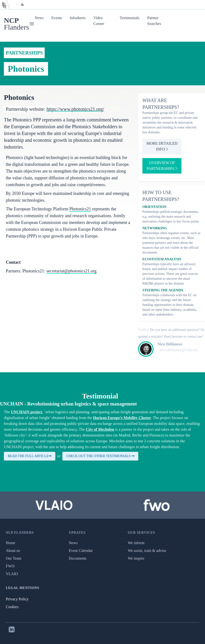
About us (13, 551)
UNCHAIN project (27, 412)
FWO (10, 566)
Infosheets (78, 18)
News (39, 18)
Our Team (14, 558)
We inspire (136, 558)
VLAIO (12, 574)
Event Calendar (81, 551)
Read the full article (30, 456)
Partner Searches (154, 21)
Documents (78, 558)
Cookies (12, 607)
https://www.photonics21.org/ (75, 109)
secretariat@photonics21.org (71, 271)
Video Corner (99, 21)
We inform (136, 543)
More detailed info (162, 146)
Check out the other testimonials (100, 456)
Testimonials (130, 18)
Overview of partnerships (162, 166)
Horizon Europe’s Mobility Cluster (122, 418)
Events (57, 18)
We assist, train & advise (147, 551)
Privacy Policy (17, 599)
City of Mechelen (100, 429)
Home (11, 543)
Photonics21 (80, 209)
